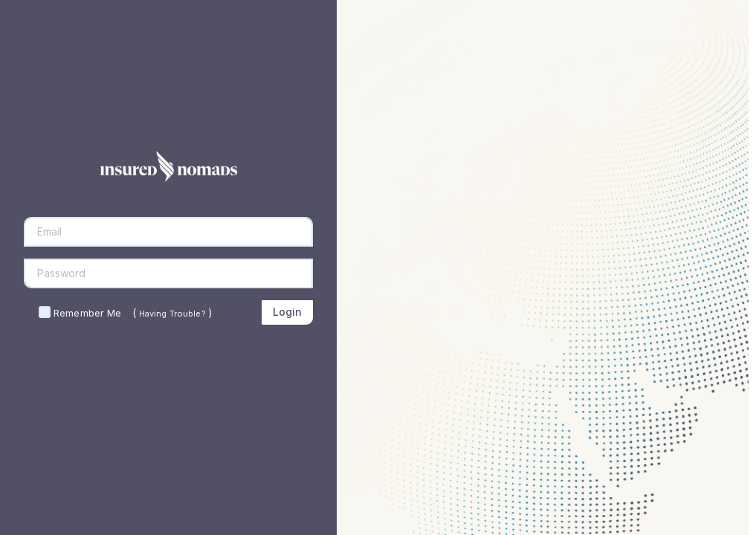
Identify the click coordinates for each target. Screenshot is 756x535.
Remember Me (87, 313)
